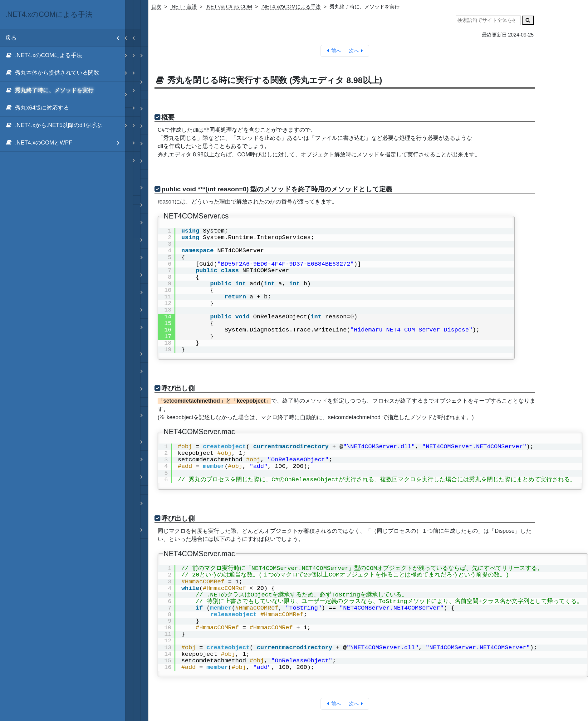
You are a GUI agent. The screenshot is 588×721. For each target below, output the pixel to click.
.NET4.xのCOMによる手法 (291, 7)
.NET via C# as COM (229, 7)
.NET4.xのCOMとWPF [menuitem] (65, 143)
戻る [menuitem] (65, 38)
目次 (156, 7)
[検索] (528, 20)
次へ (357, 51)
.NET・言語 (184, 7)
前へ (333, 51)
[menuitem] (62, 56)
